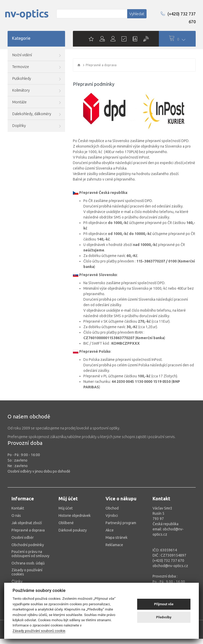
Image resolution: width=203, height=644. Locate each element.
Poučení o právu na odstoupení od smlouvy (30, 554)
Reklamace (114, 545)
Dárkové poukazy (73, 530)
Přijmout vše (164, 604)
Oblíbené (66, 523)
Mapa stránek (117, 537)
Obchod (112, 508)
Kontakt (18, 508)
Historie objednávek (75, 516)
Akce (110, 530)
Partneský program (121, 523)
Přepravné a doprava (28, 530)
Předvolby (164, 617)
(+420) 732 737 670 (178, 18)
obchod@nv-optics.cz (170, 566)
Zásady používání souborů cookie (39, 631)
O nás (16, 516)
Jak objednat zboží (27, 523)
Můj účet (66, 508)
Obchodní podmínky (28, 545)
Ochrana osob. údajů (28, 563)
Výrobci (112, 516)
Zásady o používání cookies (27, 572)
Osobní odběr (23, 537)
